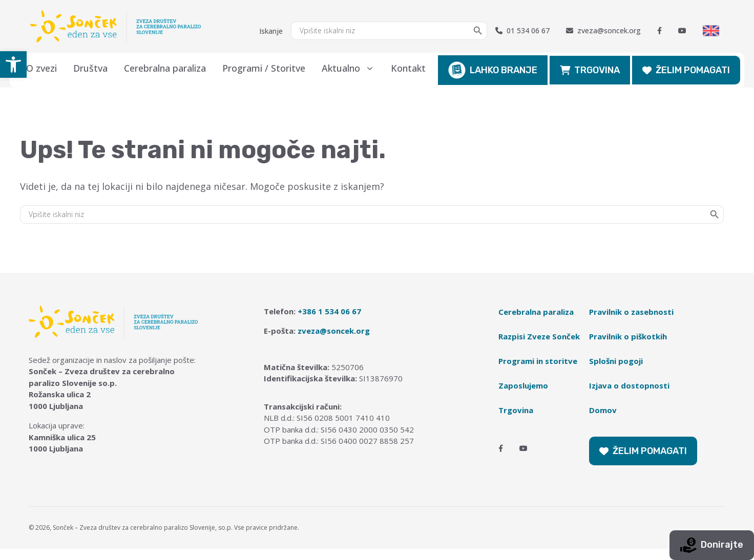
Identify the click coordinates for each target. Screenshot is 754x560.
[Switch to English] (711, 31)
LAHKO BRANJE (493, 70)
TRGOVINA (590, 70)
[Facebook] (659, 31)
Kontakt (408, 68)
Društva (90, 68)
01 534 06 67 (522, 31)
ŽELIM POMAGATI (686, 70)
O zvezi (41, 68)
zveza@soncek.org (603, 31)
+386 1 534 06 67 (329, 311)
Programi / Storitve (264, 68)
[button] (13, 64)
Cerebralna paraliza (165, 68)
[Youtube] (682, 31)
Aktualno (352, 68)
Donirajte (712, 545)
